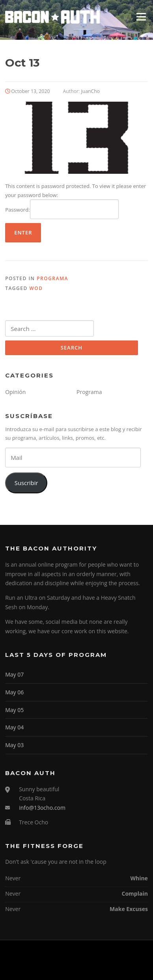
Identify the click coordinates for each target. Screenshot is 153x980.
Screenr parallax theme (56, 967)
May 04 (14, 727)
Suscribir (26, 483)
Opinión (15, 392)
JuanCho (91, 91)
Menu (141, 17)
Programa (52, 278)
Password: (62, 209)
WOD (36, 288)
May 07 (14, 674)
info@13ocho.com (42, 808)
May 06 (14, 692)
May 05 (14, 710)
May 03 (14, 745)
